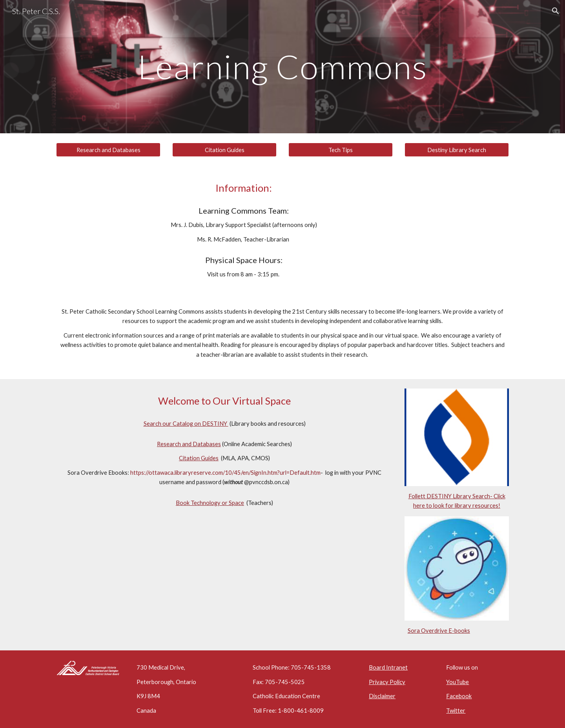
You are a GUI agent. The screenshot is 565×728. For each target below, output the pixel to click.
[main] (282, 66)
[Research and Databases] (108, 150)
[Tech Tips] (341, 150)
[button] (556, 11)
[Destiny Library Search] (457, 150)
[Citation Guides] (224, 150)
